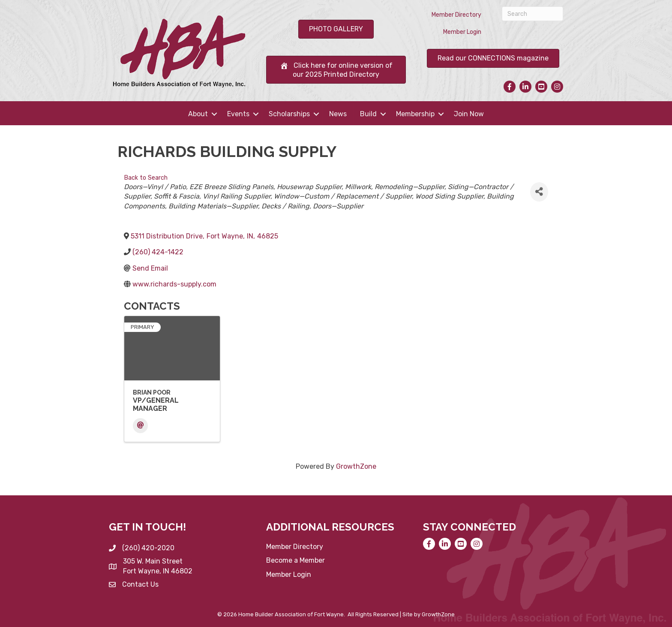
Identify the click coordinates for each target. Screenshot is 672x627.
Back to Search (146, 178)
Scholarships (289, 114)
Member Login (462, 32)
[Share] (539, 192)
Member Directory (456, 15)
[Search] (532, 14)
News (338, 114)
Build (368, 114)
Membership (415, 114)
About (198, 114)
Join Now (469, 114)
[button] (336, 29)
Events (238, 114)
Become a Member (295, 560)
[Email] (140, 426)
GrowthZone (356, 466)
